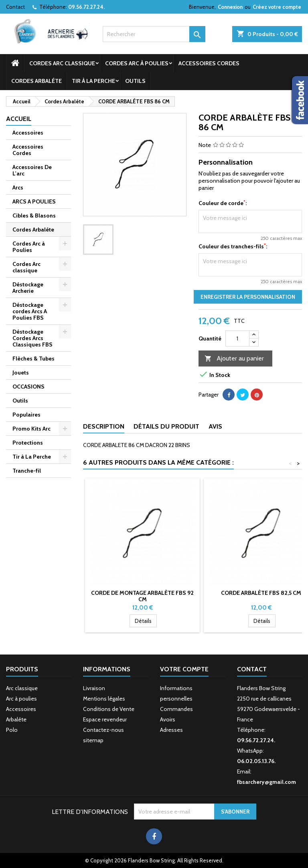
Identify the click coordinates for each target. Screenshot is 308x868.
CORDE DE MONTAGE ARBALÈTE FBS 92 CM (142, 596)
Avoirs (168, 719)
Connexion (230, 7)
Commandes (176, 709)
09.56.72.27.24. (86, 7)
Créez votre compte (277, 7)
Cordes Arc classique (62, 63)
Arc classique (22, 688)
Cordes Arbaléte (36, 81)
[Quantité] (237, 338)
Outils (135, 81)
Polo (12, 730)
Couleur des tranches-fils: (233, 246)
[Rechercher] (154, 34)
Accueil (19, 119)
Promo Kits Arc (31, 429)
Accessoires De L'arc (32, 170)
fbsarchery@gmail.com (266, 782)
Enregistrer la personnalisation (248, 297)
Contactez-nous (103, 730)
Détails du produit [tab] (166, 426)
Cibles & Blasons (34, 215)
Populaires (26, 415)
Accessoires (28, 133)
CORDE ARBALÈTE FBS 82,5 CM (261, 593)
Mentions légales (104, 699)
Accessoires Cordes (209, 63)
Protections (28, 443)
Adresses (171, 730)
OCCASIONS (28, 387)
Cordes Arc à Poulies (137, 63)
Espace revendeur (105, 719)
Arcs (18, 187)
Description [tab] (104, 426)
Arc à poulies (21, 699)
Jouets (21, 373)
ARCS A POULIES (34, 201)
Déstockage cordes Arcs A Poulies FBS (30, 311)
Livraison (94, 688)
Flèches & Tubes (33, 358)
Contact (15, 7)
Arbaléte (16, 719)
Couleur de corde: (223, 203)
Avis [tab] (215, 426)
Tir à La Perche (93, 81)
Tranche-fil (27, 471)
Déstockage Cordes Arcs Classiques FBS (32, 338)
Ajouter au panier (234, 359)
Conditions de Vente (109, 709)
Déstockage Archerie (28, 288)
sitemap (93, 740)
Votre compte (184, 669)
